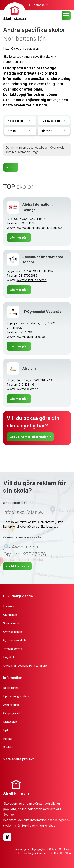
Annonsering (11, 705)
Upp (13, 167)
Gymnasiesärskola (15, 640)
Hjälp (6, 730)
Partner (8, 739)
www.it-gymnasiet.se (31, 337)
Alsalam (29, 368)
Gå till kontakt (16, 566)
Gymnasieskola (13, 632)
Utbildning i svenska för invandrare (25, 666)
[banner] (15, 12)
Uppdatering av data (16, 696)
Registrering (11, 688)
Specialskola (11, 623)
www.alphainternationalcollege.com (40, 228)
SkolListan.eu (12, 56)
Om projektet (11, 713)
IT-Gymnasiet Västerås (42, 312)
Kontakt (8, 747)
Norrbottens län (14, 62)
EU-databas (37, 5)
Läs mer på (18, 238)
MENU (66, 16)
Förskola (9, 606)
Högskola (9, 657)
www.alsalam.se (27, 389)
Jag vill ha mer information (29, 437)
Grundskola (10, 615)
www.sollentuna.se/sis (32, 280)
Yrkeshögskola (13, 649)
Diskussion (10, 722)
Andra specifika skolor (39, 56)
